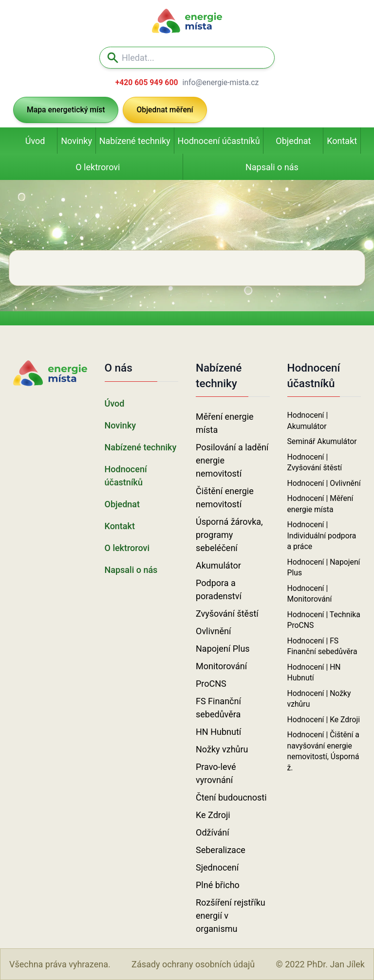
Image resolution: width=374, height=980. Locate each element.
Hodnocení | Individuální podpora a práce (322, 535)
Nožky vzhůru (222, 749)
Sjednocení (217, 867)
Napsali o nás (272, 167)
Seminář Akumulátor (322, 441)
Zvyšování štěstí (227, 614)
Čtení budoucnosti (231, 797)
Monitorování (221, 666)
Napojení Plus (223, 649)
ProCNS (211, 684)
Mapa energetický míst (66, 110)
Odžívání (213, 832)
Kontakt (342, 141)
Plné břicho (218, 885)
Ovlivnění (213, 631)
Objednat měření (165, 110)
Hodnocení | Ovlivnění (324, 483)
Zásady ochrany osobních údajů (193, 964)
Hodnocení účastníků (219, 141)
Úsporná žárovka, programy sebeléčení (229, 535)
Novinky (76, 141)
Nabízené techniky (135, 141)
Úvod (35, 141)
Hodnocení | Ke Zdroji (324, 720)
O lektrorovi (98, 167)
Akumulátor (218, 565)
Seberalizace (221, 850)
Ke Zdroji (213, 815)
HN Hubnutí (218, 732)
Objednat (293, 141)
